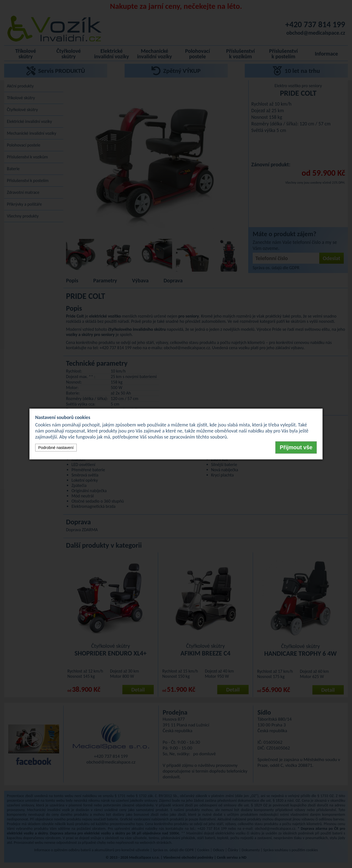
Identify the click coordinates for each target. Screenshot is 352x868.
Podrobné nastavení (56, 448)
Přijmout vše (296, 447)
